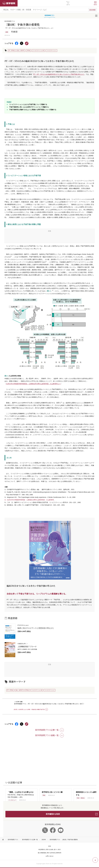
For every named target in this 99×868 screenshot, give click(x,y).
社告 (50, 846)
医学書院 (9, 3)
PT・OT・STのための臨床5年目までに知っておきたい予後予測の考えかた (59, 74)
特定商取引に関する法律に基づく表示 (50, 850)
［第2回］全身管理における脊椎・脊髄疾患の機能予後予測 (29, 709)
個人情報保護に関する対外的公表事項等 (50, 853)
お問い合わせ (50, 856)
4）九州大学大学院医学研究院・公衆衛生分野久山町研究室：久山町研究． (30, 500)
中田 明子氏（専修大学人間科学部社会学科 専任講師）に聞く (21, 795)
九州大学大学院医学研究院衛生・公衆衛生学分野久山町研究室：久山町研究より (33, 384)
